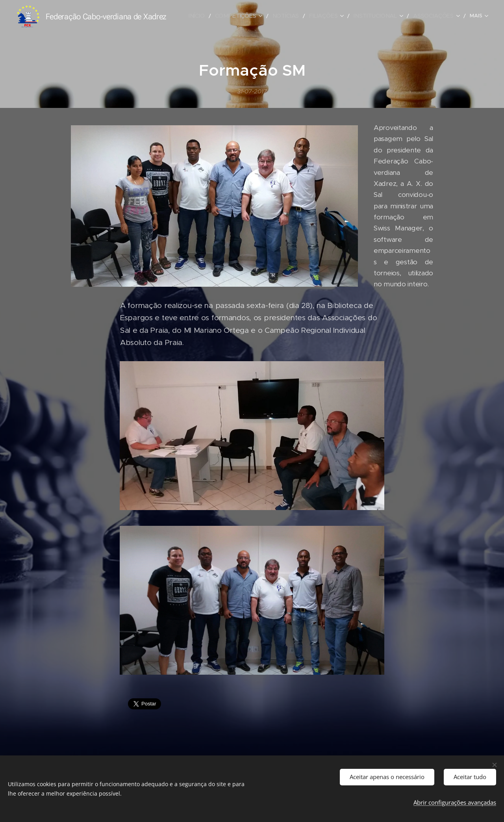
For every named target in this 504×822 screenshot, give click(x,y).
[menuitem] (213, 16)
